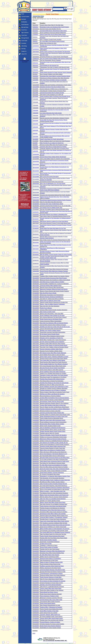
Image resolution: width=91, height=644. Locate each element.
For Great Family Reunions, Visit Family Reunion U (54, 486)
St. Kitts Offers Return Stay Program (50, 555)
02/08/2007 (36, 260)
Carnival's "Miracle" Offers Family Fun (50, 615)
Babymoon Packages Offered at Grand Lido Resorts (54, 289)
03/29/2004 (36, 568)
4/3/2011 (35, 39)
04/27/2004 (36, 540)
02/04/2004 (36, 615)
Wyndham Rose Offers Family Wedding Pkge (52, 553)
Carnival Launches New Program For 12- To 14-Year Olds (55, 206)
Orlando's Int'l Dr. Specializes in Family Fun (52, 338)
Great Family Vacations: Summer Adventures (52, 472)
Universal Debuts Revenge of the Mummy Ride (53, 570)
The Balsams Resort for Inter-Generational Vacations (54, 493)
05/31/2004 (36, 514)
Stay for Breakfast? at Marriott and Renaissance (53, 428)
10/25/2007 (36, 212)
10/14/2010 (36, 57)
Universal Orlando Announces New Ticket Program (53, 278)
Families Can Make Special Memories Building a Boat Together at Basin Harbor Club (54, 257)
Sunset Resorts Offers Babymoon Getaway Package (54, 271)
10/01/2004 (36, 458)
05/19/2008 (36, 189)
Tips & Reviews (25, 33)
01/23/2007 (36, 267)
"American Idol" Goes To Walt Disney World (52, 204)
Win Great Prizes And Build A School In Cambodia (53, 80)
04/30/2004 (36, 534)
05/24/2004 (36, 517)
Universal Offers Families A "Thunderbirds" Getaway (54, 517)
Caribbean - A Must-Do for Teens (49, 545)
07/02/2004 (36, 499)
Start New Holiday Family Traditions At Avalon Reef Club (55, 480)
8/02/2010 (36, 65)
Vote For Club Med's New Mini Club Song (51, 202)
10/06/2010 (36, 58)
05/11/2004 (36, 525)
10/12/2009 (36, 85)
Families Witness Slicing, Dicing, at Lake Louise (53, 429)
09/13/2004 (36, 467)
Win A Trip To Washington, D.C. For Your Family (53, 183)
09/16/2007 (36, 219)
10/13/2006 (36, 276)
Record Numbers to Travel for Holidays (50, 396)
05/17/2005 (36, 355)
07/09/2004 (36, 497)
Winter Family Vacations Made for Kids (50, 426)
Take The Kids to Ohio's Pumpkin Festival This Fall (53, 484)
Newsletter (24, 43)
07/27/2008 (36, 174)
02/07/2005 (36, 379)
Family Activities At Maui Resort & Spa (50, 564)
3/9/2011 (35, 41)
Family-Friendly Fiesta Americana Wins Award (52, 536)
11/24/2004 (36, 415)
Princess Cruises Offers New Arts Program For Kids (54, 145)
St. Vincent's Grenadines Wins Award (50, 474)
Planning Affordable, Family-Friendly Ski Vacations (53, 435)
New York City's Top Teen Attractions (50, 306)
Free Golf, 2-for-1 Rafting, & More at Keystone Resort (54, 347)
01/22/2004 (36, 622)
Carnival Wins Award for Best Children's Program (53, 325)
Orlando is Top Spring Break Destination (51, 585)
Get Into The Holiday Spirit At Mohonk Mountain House (55, 209)
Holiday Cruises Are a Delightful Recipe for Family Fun (54, 441)
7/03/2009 (36, 116)
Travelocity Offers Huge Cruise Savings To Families (54, 512)
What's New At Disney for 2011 (48, 43)
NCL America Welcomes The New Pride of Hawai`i (53, 317)
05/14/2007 (36, 246)
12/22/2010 (36, 46)
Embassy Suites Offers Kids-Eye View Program (53, 343)
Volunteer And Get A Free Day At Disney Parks (52, 87)
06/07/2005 (36, 343)
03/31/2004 (36, 566)
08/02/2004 (36, 487)
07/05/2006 (36, 297)
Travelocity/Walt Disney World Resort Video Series (53, 31)
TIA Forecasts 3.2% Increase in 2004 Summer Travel (54, 530)
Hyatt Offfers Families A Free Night (49, 611)
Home (23, 14)
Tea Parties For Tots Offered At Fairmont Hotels (53, 463)
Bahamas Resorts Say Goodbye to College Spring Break (55, 280)
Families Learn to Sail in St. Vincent (49, 433)
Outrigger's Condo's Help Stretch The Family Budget (54, 375)
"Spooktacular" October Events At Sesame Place (53, 91)
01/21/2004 (36, 624)
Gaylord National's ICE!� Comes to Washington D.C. (54, 89)
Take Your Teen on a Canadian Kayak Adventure (53, 499)
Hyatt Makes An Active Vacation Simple (50, 628)
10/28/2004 (36, 444)
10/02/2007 (36, 216)
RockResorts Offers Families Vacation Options (52, 482)
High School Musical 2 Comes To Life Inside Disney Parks (55, 223)
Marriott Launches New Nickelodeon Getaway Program (55, 118)
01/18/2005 (36, 386)
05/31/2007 (36, 240)
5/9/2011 (35, 37)
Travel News (24, 30)
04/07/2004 (36, 562)
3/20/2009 (36, 137)
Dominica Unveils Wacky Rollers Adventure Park (53, 446)
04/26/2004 (36, 542)
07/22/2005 (36, 342)
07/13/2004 (36, 495)
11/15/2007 (36, 209)
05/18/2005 (36, 353)
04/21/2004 (36, 547)
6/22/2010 (36, 72)
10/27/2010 (36, 52)
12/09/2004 (36, 398)
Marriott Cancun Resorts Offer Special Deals (52, 287)
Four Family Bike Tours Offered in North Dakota (53, 360)
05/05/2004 (36, 529)
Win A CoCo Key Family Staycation (49, 177)
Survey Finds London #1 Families (49, 547)
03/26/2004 (36, 575)
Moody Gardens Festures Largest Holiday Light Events (55, 400)
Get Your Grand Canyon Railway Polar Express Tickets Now (56, 58)
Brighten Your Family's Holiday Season (50, 330)
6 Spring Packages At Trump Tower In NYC (51, 583)
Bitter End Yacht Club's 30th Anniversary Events (53, 420)
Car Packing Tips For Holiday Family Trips (51, 207)
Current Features (25, 17)
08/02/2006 (36, 291)
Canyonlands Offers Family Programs (50, 601)
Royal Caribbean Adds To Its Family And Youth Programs (55, 141)
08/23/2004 (36, 476)
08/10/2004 (36, 484)
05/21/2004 (36, 519)
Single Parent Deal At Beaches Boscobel (51, 594)
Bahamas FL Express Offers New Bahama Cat (52, 551)
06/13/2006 (36, 304)
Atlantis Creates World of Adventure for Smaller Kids (54, 302)
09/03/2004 (36, 471)
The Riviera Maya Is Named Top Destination (52, 381)
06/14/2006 (36, 302)
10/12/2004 (36, 454)
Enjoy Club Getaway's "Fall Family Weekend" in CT (54, 454)
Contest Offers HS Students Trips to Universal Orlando (54, 398)
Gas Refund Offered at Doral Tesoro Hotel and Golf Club (55, 525)
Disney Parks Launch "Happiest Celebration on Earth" (54, 357)
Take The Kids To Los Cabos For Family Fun (52, 143)
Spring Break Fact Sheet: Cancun (49, 592)
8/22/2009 (36, 95)
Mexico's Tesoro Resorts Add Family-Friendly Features (54, 291)
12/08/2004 (36, 400)
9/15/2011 (36, 31)
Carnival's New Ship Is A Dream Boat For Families (53, 147)
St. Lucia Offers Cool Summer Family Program (52, 41)
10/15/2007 (36, 214)
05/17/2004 (36, 521)
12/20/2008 (36, 154)
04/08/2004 (36, 560)
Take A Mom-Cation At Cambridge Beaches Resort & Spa (55, 216)
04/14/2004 (36, 553)
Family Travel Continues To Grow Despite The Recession (55, 52)
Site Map (23, 49)
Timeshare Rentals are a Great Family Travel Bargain (54, 57)
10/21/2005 (36, 330)
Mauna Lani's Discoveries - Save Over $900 (52, 314)
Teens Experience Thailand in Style (49, 596)
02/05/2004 (36, 613)
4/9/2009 (35, 133)
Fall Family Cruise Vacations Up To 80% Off (52, 95)
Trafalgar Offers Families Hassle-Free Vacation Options (55, 276)
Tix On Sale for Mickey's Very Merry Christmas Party (54, 459)
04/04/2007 (36, 252)
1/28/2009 (36, 148)
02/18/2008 (36, 204)
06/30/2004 (36, 501)
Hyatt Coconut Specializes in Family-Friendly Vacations (55, 444)
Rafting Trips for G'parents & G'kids (49, 557)
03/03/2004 (36, 588)
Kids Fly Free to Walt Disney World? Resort (52, 579)
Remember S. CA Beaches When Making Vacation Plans (55, 476)
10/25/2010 (36, 54)
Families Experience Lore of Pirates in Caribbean (53, 390)
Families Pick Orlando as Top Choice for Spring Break (54, 383)
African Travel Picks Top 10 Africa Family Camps (53, 34)
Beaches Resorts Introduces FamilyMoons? (52, 297)
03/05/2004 (36, 587)
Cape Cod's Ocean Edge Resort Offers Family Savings (55, 521)
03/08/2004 (36, 585)
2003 (34, 633)
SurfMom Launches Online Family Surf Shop (52, 566)
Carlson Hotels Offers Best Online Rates (51, 588)
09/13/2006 (36, 278)
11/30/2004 (36, 413)
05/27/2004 (36, 515)
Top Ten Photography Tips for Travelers (50, 60)
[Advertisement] (51, 4)
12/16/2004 (36, 394)
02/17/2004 (36, 605)
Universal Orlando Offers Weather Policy (51, 285)
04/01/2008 (36, 200)
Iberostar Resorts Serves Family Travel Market (52, 368)
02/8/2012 (36, 27)
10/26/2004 (36, 446)
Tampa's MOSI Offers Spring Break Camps (51, 618)
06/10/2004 (36, 506)
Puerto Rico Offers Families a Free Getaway (52, 590)
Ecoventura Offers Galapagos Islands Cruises (52, 336)
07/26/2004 (36, 491)
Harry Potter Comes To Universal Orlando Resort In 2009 (55, 240)
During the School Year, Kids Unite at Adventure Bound (55, 469)
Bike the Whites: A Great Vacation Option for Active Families (56, 255)
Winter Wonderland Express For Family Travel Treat (54, 416)
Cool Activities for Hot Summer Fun (49, 65)
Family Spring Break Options (48, 603)
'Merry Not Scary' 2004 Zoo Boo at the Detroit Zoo (53, 452)
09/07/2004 (36, 469)
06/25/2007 (36, 234)
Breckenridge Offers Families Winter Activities (52, 424)
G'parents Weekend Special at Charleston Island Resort (55, 487)
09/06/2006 (36, 282)
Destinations (24, 22)
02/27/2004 (36, 596)
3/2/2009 (35, 143)
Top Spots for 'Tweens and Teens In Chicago (52, 299)
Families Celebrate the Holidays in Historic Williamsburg (55, 409)
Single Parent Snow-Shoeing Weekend (50, 626)
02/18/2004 (36, 603)
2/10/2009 (36, 147)
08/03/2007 (36, 226)
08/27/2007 (36, 223)
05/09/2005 (36, 360)
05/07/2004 (36, 527)
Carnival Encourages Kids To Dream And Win (52, 93)
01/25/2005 (36, 381)
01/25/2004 (36, 620)
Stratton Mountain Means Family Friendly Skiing (53, 431)
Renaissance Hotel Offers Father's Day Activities (53, 514)
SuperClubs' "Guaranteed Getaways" (50, 542)
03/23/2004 (36, 577)
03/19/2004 (36, 579)
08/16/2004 (36, 480)
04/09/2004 (36, 558)
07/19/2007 (36, 231)
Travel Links (24, 41)
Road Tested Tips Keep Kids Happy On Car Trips (53, 228)
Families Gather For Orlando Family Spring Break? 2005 (55, 415)
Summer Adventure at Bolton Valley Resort (51, 349)
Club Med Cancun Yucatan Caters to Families (52, 282)
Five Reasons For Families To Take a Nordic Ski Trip (54, 443)
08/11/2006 (36, 285)
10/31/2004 (36, 443)
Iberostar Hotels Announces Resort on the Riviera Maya (55, 458)
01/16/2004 (36, 626)
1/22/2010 (36, 78)
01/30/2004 (36, 618)
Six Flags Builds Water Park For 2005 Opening (52, 456)
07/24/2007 (36, 228)
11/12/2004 (36, 428)
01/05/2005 (36, 390)
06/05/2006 (36, 310)
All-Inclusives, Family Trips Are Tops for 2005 (52, 401)
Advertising (24, 46)
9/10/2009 (36, 89)
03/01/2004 (36, 592)
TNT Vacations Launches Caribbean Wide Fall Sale (54, 523)
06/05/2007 (36, 237)
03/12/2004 (36, 583)
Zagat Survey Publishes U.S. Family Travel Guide (53, 527)
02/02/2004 (36, 616)
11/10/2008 (36, 157)
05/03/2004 (36, 532)
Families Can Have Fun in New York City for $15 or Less (55, 327)
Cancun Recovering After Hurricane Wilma (51, 328)
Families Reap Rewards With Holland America (52, 379)
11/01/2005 (36, 328)
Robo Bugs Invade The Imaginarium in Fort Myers (53, 377)
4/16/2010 (36, 76)
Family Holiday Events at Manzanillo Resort (52, 418)
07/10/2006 (36, 295)
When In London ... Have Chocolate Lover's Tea (53, 491)
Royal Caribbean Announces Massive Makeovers (53, 33)
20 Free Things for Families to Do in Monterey (52, 342)
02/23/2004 (36, 600)
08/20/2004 (36, 478)
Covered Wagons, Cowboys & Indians (50, 622)
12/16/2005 (36, 325)
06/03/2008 (36, 183)
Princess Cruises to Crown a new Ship (50, 411)
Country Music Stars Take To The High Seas (52, 25)
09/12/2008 (36, 164)
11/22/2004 (36, 418)
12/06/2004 (36, 411)
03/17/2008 (36, 202)
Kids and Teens (25, 27)
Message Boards (25, 38)
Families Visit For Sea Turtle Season (50, 549)
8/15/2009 (36, 96)
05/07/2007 (36, 249)
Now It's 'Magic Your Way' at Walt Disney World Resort (54, 407)
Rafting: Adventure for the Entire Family (51, 568)
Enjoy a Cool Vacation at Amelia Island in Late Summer (55, 489)
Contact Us (24, 51)
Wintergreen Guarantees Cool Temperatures (52, 295)
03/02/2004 (36, 590)
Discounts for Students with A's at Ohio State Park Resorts (55, 108)
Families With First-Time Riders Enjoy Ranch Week (54, 538)
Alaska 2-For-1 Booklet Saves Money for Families (53, 373)
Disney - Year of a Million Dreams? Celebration (52, 304)
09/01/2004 (36, 472)
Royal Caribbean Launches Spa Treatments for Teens (54, 386)
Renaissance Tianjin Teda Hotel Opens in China (53, 510)
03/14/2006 (36, 321)
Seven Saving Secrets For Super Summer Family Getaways (56, 72)
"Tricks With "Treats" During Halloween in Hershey (53, 471)
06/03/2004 (36, 510)
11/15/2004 (36, 426)
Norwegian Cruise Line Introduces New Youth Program (55, 27)
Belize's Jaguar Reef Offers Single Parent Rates (53, 502)
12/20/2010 (36, 49)
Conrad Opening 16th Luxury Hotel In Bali (51, 600)
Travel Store (24, 35)
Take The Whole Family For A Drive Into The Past (53, 534)
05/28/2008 (36, 186)
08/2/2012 (36, 25)
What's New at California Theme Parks (50, 300)
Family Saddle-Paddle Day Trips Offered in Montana (54, 364)
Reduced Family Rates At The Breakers (51, 558)
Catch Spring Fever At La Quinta (49, 613)
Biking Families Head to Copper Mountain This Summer (55, 529)
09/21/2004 (36, 465)
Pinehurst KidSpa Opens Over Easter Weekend (53, 575)
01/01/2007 (36, 269)
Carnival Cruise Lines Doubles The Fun (50, 29)
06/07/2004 (36, 508)
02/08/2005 (36, 375)
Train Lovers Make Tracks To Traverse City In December (55, 159)
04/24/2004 (36, 544)
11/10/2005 (36, 327)
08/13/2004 (36, 482)
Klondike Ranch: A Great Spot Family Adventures (53, 519)
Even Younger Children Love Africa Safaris (51, 74)
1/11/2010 (36, 43)
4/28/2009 (36, 127)
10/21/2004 (36, 448)
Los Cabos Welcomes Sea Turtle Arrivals (51, 113)
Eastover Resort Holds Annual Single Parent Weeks (54, 358)
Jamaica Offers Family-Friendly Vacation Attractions (54, 310)
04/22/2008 (36, 192)
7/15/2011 (36, 33)
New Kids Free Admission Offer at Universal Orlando (54, 323)
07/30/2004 (36, 489)
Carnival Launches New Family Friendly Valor (52, 413)
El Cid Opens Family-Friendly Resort (50, 334)
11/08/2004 (36, 439)
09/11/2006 (36, 280)
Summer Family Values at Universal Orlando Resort (54, 345)
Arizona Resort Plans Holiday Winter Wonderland (53, 157)
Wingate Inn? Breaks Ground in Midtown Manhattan (54, 388)
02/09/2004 (36, 609)
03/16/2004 (36, 581)
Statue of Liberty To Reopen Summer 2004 (51, 562)
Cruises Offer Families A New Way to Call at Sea (53, 405)
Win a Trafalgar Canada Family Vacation (51, 39)
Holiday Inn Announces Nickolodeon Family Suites (53, 437)
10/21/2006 (36, 274)
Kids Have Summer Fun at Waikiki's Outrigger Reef (54, 504)
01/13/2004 (36, 628)
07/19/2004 (36, 493)
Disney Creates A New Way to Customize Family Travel (55, 392)
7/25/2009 (36, 99)
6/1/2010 (35, 74)
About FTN (24, 54)
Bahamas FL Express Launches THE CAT (51, 598)
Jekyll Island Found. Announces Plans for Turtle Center (55, 461)
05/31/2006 (36, 312)
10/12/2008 (36, 159)
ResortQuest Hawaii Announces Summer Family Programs (56, 200)
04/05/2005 (36, 368)
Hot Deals (24, 19)
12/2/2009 (36, 80)
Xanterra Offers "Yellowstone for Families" (51, 607)
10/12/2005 (36, 334)
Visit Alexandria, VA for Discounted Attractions (52, 478)
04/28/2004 (36, 538)
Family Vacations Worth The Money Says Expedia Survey (55, 96)
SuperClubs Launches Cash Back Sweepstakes (53, 332)
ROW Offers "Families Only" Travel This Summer (53, 340)
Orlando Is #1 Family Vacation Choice (50, 501)
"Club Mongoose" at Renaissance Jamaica (51, 573)
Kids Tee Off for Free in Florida (48, 293)
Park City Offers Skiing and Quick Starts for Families (54, 467)
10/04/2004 (36, 456)
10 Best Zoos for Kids (46, 544)
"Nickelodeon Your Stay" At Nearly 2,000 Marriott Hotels (55, 67)
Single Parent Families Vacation (49, 540)
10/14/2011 (36, 29)
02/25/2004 (36, 598)
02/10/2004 (36, 607)
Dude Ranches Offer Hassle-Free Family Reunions (54, 362)
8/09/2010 (36, 60)
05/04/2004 (36, 530)
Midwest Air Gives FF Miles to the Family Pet (52, 385)
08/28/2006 (36, 284)
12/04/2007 (36, 207)
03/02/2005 (36, 372)
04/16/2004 (36, 549)
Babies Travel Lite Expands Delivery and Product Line (54, 495)
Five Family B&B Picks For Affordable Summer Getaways (55, 532)
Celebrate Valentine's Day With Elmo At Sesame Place (54, 148)
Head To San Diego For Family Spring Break (52, 139)
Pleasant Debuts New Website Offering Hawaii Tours (54, 515)
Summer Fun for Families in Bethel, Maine (51, 351)
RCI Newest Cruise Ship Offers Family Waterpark (53, 353)
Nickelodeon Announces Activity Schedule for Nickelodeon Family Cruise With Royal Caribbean (55, 189)
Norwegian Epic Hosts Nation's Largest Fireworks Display (55, 76)
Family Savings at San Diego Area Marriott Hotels (53, 506)
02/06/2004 (36, 611)
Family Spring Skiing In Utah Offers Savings (52, 370)
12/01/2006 (36, 271)
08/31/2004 (36, 474)
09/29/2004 (36, 461)
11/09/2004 (36, 437)
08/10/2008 (36, 168)
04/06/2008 (36, 195)
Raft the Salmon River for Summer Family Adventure (54, 497)
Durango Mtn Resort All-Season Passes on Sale (53, 572)
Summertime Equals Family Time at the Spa (52, 182)
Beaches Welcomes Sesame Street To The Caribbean (54, 403)
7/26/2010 (36, 67)
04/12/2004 (36, 557)
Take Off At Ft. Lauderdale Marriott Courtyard (52, 587)
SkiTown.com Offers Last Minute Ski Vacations (52, 394)
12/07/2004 (36, 401)
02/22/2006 (36, 323)
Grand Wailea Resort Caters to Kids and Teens (52, 355)
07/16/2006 (36, 293)
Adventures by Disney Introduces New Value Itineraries (55, 78)
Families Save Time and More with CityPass (52, 620)
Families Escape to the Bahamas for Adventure (53, 508)
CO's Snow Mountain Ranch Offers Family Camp (53, 366)
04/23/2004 (36, 545)
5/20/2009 (36, 118)
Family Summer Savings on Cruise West (51, 577)
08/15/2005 (36, 338)
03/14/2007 (36, 255)
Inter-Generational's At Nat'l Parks (49, 560)
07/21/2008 (36, 177)
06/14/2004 (36, 504)
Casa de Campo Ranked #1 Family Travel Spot (53, 448)
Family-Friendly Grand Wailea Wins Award (51, 609)
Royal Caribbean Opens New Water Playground (53, 372)
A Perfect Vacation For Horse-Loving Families (52, 624)
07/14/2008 (36, 179)
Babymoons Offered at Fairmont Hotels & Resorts (53, 439)
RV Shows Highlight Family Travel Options (51, 616)
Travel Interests (25, 25)
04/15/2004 (36, 551)
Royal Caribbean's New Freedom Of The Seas (52, 315)
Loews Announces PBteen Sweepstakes (51, 321)
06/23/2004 (36, 502)
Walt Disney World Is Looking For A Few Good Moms (54, 221)
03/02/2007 (36, 257)
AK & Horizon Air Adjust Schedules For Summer (53, 581)
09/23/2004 (36, 463)
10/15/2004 (36, 452)
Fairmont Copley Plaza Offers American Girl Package (54, 269)
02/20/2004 (36, 601)
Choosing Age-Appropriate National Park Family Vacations (55, 195)
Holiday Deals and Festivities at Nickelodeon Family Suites (56, 85)
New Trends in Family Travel (48, 312)
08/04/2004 (36, 486)
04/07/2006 (36, 319)
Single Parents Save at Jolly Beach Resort (51, 319)
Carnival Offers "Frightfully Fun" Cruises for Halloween (54, 284)
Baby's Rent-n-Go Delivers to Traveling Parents (53, 450)
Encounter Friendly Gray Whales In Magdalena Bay (54, 214)
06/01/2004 (36, 512)
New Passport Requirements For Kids (50, 605)
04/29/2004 (36, 536)
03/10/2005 (36, 370)
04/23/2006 (36, 317)
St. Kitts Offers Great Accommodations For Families (54, 465)
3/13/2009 (36, 139)
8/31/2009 (36, 93)
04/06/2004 (36, 564)
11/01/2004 (36, 441)
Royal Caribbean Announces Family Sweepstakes (53, 422)
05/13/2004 (36, 523)
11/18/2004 (36, 424)
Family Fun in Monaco (46, 308)
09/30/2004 (36, 459)
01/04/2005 (36, 392)
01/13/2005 (36, 388)
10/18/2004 (36, 450)
